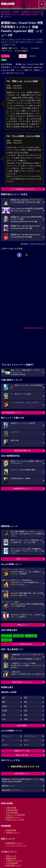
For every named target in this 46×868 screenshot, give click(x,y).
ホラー (26, 745)
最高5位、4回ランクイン (10, 48)
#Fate (4, 60)
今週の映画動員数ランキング (12, 413)
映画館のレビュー (13, 832)
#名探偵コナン (30, 636)
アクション (24, 48)
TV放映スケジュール (14, 861)
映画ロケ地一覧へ (22, 755)
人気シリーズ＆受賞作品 (15, 815)
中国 (4, 715)
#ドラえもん (6, 636)
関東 (26, 698)
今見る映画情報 (12, 863)
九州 (4, 719)
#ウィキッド (18, 636)
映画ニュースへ (22, 559)
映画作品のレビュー (14, 817)
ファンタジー (35, 48)
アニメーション (7, 51)
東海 (26, 702)
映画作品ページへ (8, 786)
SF (3, 740)
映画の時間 (5, 12)
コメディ (5, 745)
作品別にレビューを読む (15, 820)
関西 (4, 702)
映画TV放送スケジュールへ (22, 682)
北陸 (26, 711)
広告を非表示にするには (34, 328)
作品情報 (16, 12)
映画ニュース (11, 856)
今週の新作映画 (12, 810)
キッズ (26, 740)
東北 (26, 706)
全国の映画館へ (22, 725)
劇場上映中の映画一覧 (22, 451)
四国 (26, 715)
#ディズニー (6, 640)
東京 (4, 698)
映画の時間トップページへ (12, 790)
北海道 (4, 706)
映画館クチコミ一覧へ (22, 751)
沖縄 (26, 719)
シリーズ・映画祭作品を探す (22, 644)
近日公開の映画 (12, 812)
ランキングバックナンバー (16, 845)
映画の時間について (22, 774)
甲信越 (4, 711)
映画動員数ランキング (14, 843)
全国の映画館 (11, 830)
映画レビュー (22, 625)
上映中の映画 (11, 808)
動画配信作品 (11, 858)
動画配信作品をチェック (22, 488)
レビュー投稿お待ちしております (22, 189)
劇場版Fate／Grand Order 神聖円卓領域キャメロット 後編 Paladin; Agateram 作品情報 (23, 780)
